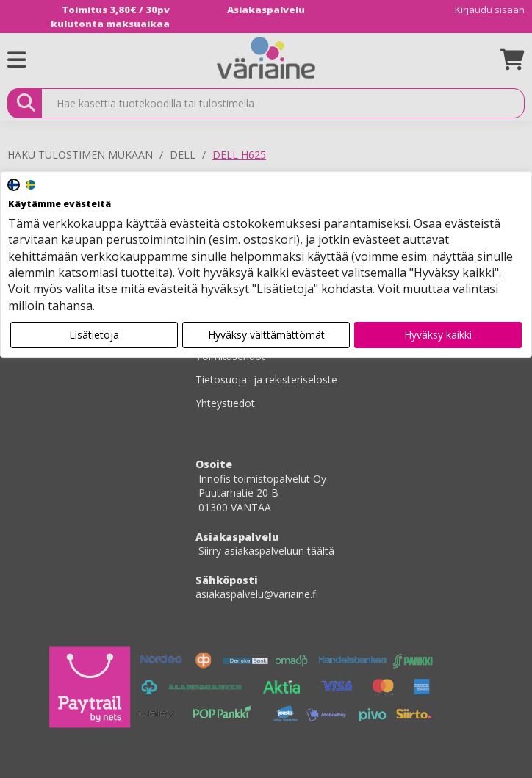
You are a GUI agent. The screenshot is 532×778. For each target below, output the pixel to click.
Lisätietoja (94, 335)
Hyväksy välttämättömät (266, 335)
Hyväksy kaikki (438, 335)
